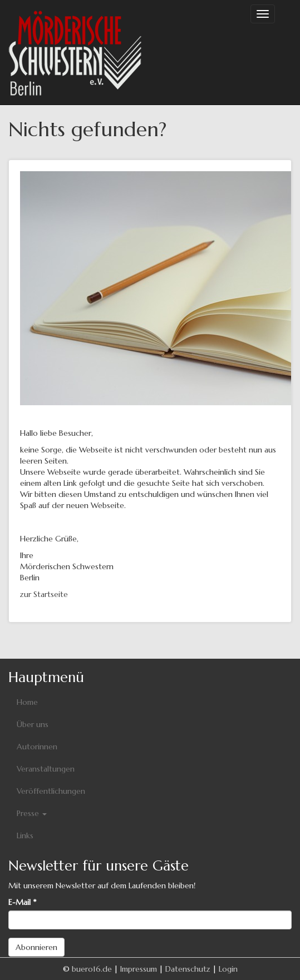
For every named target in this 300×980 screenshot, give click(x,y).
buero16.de (92, 969)
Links (25, 835)
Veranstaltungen (46, 769)
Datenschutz (188, 969)
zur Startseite (44, 594)
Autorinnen (37, 747)
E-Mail (22, 902)
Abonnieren (36, 947)
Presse (32, 813)
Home (27, 702)
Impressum (139, 969)
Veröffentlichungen (51, 791)
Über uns (33, 724)
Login (228, 969)
